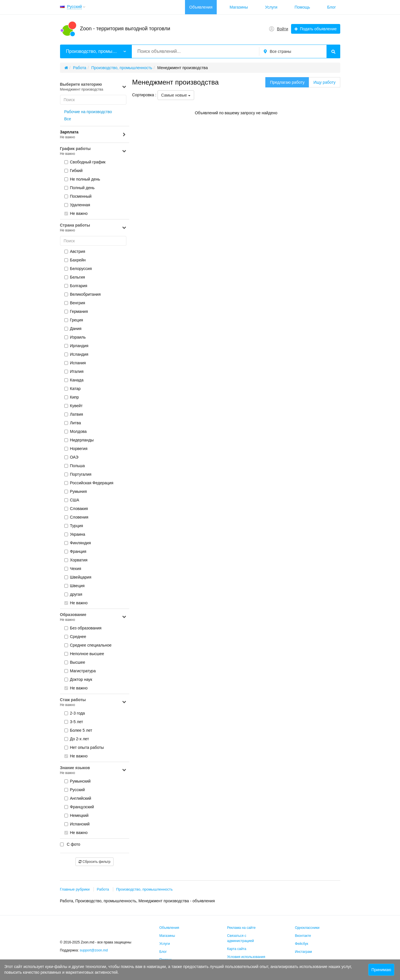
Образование (93, 617)
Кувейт (73, 406)
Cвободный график (85, 162)
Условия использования (246, 957)
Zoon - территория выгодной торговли (125, 29)
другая (73, 594)
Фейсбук (301, 944)
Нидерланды (79, 440)
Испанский (77, 824)
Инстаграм (303, 952)
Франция (75, 551)
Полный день (79, 188)
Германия (76, 311)
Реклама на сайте (241, 928)
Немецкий (76, 815)
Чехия (73, 569)
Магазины (239, 7)
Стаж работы (93, 702)
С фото (70, 844)
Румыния (76, 491)
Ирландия (76, 346)
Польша (75, 466)
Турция (74, 526)
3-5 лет (74, 722)
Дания (73, 329)
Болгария (76, 286)
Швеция (74, 586)
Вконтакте (303, 936)
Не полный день (82, 179)
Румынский (77, 781)
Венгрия (75, 303)
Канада (74, 380)
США (72, 500)
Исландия (76, 354)
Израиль (75, 337)
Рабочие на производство (88, 112)
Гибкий (73, 171)
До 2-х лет (77, 739)
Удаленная (77, 205)
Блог (331, 7)
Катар (72, 389)
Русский (75, 790)
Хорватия (76, 560)
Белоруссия (78, 269)
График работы (93, 151)
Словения (76, 517)
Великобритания (83, 294)
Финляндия (78, 543)
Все (68, 119)
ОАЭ (71, 457)
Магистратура (80, 671)
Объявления (201, 7)
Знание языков (93, 770)
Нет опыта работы (84, 747)
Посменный (78, 196)
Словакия (76, 509)
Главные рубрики (75, 889)
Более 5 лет (78, 730)
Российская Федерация (89, 483)
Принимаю (381, 970)
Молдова (76, 431)
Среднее (75, 637)
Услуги (271, 7)
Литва (73, 423)
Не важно (76, 213)
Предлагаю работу (287, 82)
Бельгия (75, 277)
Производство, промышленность (144, 889)
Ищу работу (324, 82)
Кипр (72, 397)
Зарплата (93, 135)
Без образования (83, 628)
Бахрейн (75, 260)
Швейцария (78, 577)
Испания (75, 363)
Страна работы (93, 228)
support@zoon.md (94, 950)
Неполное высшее (84, 654)
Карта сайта (237, 949)
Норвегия (76, 449)
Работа (103, 889)
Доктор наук (78, 679)
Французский (79, 807)
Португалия (78, 474)
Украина (75, 534)
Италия (74, 371)
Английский (78, 798)
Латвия (74, 414)
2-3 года (75, 713)
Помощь (302, 7)
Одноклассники (307, 928)
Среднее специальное (88, 645)
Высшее (75, 662)
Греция (74, 320)
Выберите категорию (93, 87)
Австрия (75, 251)
